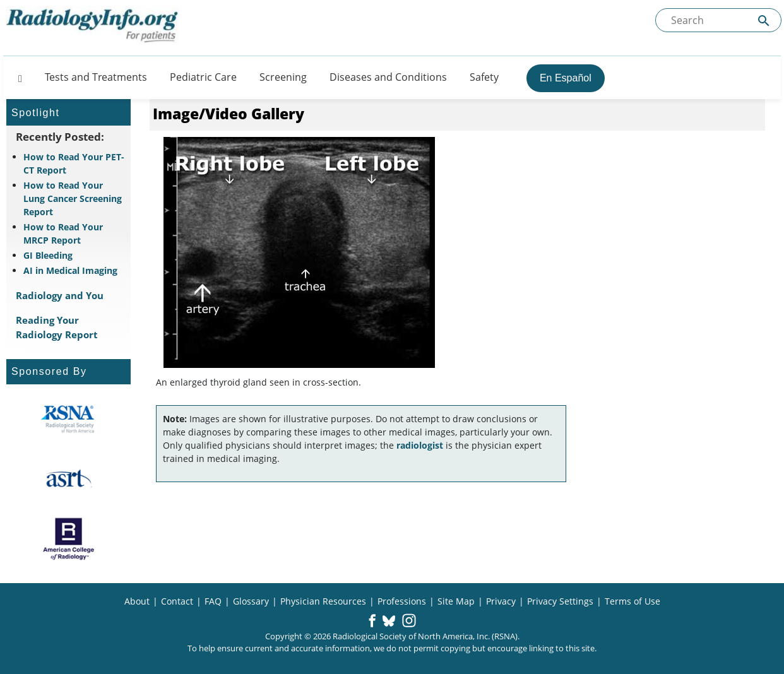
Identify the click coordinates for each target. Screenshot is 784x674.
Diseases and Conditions (388, 77)
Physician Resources (323, 601)
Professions (402, 601)
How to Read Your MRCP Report (63, 234)
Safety (484, 77)
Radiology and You (60, 295)
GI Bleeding (48, 255)
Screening (283, 77)
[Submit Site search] (764, 21)
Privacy (501, 601)
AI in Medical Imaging (70, 270)
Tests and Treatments (96, 77)
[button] (372, 622)
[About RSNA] (68, 419)
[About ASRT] (68, 479)
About (137, 601)
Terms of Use (633, 601)
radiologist (420, 445)
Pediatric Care (203, 77)
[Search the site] (718, 20)
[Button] (16, 77)
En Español (566, 78)
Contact (177, 601)
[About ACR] (68, 539)
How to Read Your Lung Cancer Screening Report (73, 198)
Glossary (251, 601)
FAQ (213, 601)
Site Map (456, 601)
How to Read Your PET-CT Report (74, 163)
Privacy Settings (560, 601)
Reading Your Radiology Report (57, 327)
